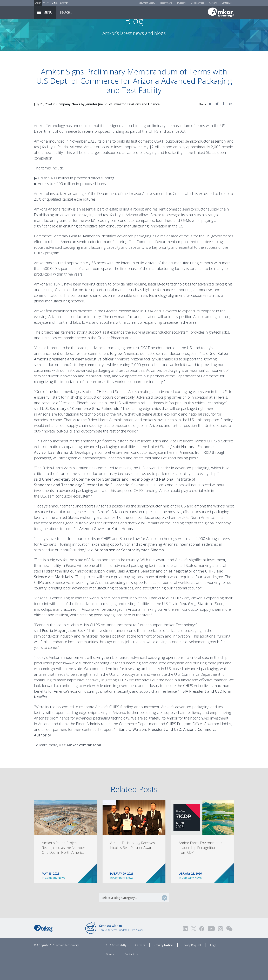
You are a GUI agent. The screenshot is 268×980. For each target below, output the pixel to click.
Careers (213, 3)
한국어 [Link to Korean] (46, 3)
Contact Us (227, 3)
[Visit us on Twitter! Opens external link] (194, 948)
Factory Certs (166, 3)
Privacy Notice (163, 964)
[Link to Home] (44, 947)
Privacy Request (192, 964)
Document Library (147, 3)
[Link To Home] (221, 12)
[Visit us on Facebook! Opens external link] (202, 948)
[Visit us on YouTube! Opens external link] (211, 948)
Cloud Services (197, 3)
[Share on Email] (231, 123)
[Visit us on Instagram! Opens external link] (220, 948)
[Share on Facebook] (224, 123)
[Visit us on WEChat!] (229, 948)
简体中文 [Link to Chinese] (64, 3)
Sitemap (111, 973)
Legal (213, 964)
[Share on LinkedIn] (210, 123)
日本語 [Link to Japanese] (55, 3)
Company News (55, 897)
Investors (181, 3)
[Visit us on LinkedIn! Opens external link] (185, 948)
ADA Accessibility (116, 964)
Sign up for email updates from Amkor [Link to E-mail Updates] (121, 947)
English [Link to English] (38, 3)
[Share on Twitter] (217, 123)
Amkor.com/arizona (84, 764)
